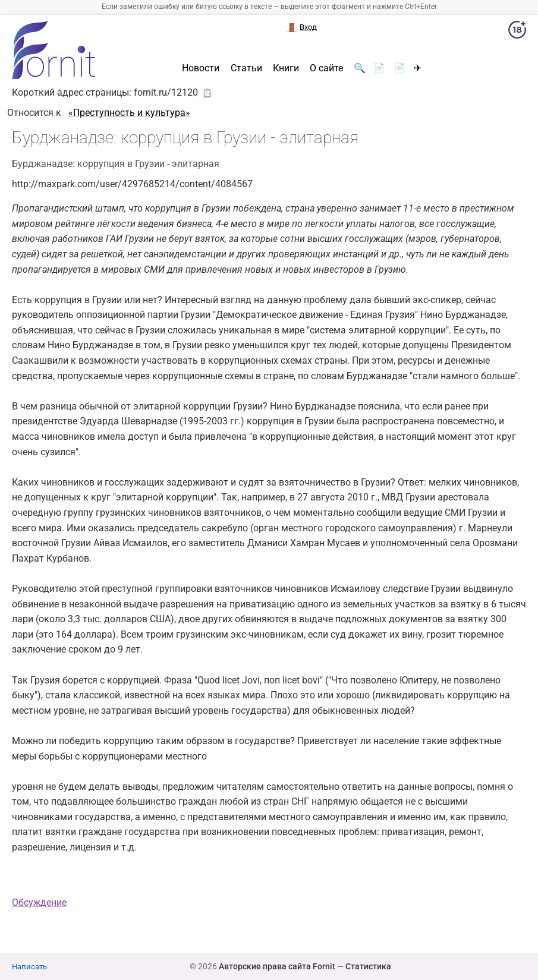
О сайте (326, 68)
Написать (29, 967)
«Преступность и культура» (129, 113)
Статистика (368, 966)
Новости (201, 68)
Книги (286, 68)
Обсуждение (39, 902)
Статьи (246, 68)
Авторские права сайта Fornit (277, 966)
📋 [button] (207, 93)
